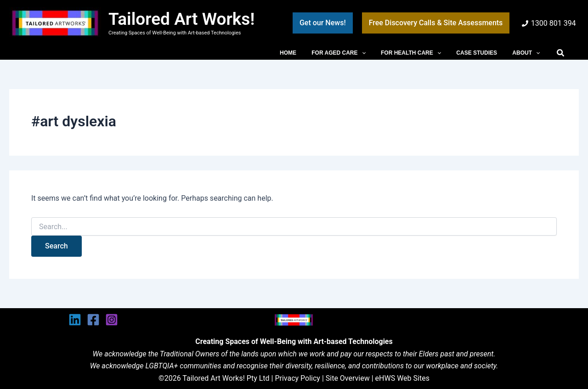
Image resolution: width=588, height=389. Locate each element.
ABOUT (528, 53)
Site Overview (348, 378)
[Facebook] (93, 320)
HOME (307, 53)
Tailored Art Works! (181, 19)
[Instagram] (112, 320)
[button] (323, 23)
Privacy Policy (297, 378)
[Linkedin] (75, 320)
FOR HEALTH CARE (421, 53)
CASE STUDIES (483, 53)
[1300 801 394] (549, 23)
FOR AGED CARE (353, 53)
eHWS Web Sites (402, 378)
